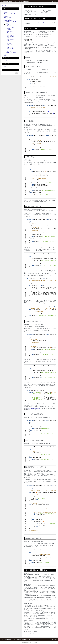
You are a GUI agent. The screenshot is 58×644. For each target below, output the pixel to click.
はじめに (6, 11)
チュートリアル (9, 24)
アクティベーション (8, 15)
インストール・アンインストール (11, 14)
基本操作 (6, 16)
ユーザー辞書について (8, 19)
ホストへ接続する (11, 35)
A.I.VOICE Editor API (25, 1)
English (4, 5)
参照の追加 (9, 26)
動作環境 (6, 12)
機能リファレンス (8, 18)
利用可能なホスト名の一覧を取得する (11, 31)
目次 (4, 9)
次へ (56, 1)
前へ (53, 1)
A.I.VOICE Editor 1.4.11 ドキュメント (10, 1)
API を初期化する (11, 34)
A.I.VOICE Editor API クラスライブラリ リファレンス (38, 22)
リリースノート (7, 55)
